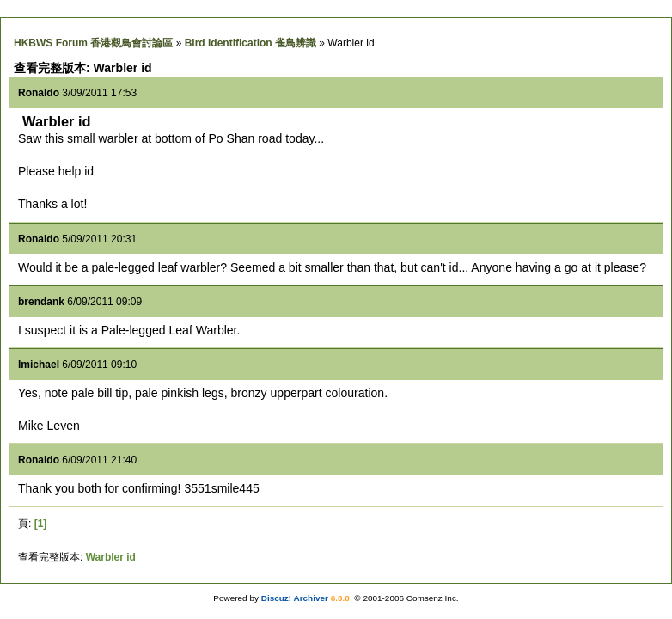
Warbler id (111, 557)
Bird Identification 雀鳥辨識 (250, 43)
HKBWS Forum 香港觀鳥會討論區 (93, 43)
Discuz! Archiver (295, 598)
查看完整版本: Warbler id (83, 68)
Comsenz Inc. (433, 598)
